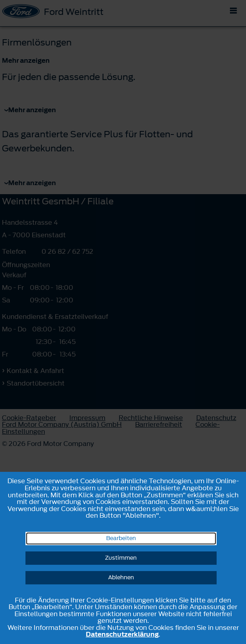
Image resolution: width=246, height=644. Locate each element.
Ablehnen (121, 578)
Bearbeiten (121, 538)
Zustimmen (121, 558)
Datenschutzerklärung (122, 634)
